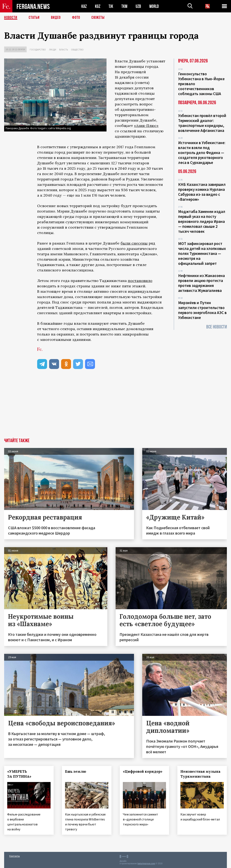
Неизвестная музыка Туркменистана (200, 774)
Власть (64, 50)
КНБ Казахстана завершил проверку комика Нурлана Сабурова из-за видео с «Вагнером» (202, 192)
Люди (53, 50)
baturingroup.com (146, 864)
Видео (56, 18)
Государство (38, 50)
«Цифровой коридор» (143, 771)
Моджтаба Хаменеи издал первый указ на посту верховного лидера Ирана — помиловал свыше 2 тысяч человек (202, 221)
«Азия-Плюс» (146, 126)
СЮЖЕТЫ (98, 18)
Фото (76, 18)
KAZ (84, 6)
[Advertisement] (115, 407)
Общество (77, 50)
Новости (11, 18)
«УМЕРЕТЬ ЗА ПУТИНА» (19, 774)
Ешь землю (76, 771)
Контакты (15, 856)
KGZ (98, 6)
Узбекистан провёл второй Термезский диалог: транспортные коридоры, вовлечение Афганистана (202, 123)
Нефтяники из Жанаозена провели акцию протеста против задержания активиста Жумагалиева (201, 283)
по (130, 281)
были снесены (134, 243)
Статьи (34, 18)
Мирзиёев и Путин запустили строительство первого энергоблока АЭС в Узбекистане (202, 310)
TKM (124, 6)
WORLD (154, 6)
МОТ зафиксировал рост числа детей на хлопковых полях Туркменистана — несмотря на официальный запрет (202, 253)
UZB (138, 6)
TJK (111, 6)
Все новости (217, 327)
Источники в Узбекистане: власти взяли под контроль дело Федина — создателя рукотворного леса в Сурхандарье (202, 153)
